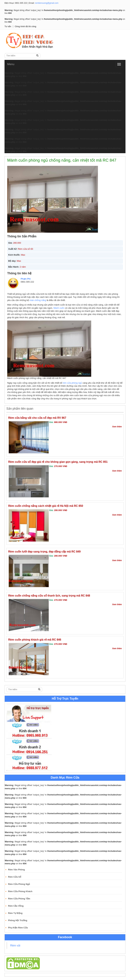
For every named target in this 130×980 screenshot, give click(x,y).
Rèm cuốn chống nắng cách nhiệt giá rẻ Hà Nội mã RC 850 (46, 506)
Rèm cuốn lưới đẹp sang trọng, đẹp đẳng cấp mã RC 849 (44, 552)
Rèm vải (15, 945)
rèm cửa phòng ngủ (72, 383)
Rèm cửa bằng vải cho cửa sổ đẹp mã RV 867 (37, 418)
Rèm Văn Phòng (16, 870)
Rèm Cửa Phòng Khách (20, 891)
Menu (11, 64)
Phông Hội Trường (18, 920)
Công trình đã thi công (26, 26)
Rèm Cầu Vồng (16, 906)
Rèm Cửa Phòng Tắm (19, 899)
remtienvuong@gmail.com (47, 3)
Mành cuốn (59, 308)
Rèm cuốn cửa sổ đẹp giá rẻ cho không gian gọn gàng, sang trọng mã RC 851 (58, 462)
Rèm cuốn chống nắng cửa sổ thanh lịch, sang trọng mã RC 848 (49, 596)
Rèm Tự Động (15, 913)
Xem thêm (117, 427)
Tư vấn (8, 26)
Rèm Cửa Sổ (15, 877)
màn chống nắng (38, 300)
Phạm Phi (26, 279)
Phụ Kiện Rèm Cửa (18, 928)
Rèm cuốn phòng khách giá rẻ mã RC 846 (35, 640)
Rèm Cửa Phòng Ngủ (19, 884)
